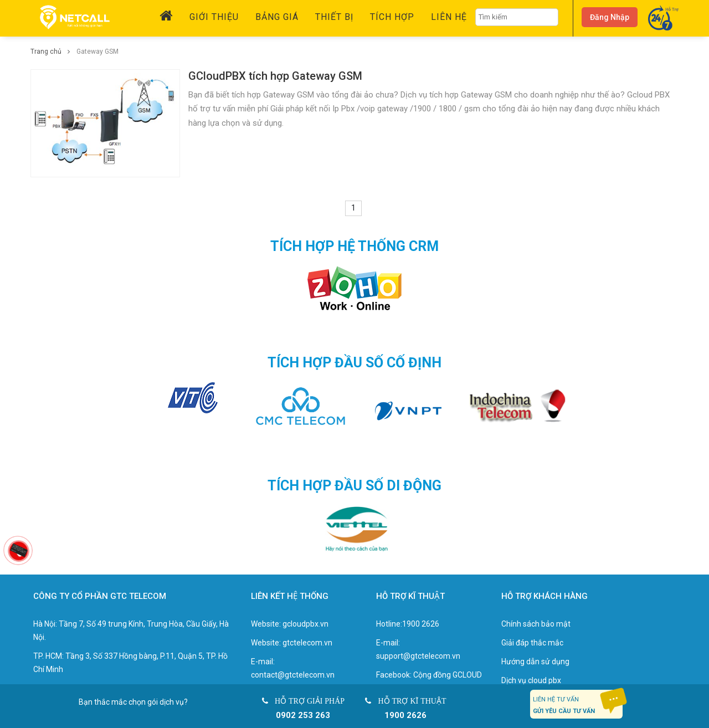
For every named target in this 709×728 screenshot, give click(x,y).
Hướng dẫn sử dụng (535, 662)
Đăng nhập (610, 17)
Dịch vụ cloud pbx (531, 680)
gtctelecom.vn (307, 643)
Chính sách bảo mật (536, 624)
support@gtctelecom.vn (418, 656)
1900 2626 (421, 624)
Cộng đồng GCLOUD (448, 675)
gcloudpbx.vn (305, 624)
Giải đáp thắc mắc (532, 643)
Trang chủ (53, 52)
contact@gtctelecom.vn (293, 675)
